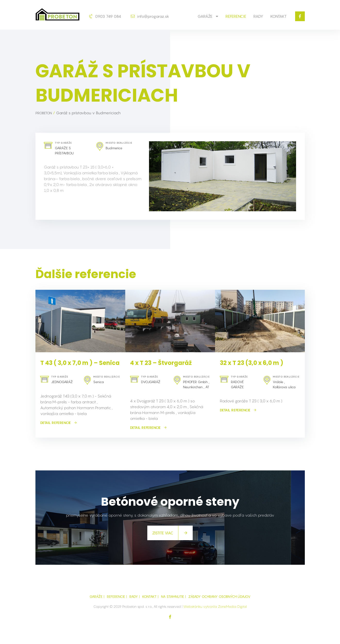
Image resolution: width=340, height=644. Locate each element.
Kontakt (278, 16)
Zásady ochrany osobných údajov (219, 596)
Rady (258, 16)
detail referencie (59, 423)
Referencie (236, 16)
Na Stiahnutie (172, 596)
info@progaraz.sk (150, 16)
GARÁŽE (208, 16)
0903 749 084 (105, 16)
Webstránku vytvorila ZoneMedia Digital (215, 606)
